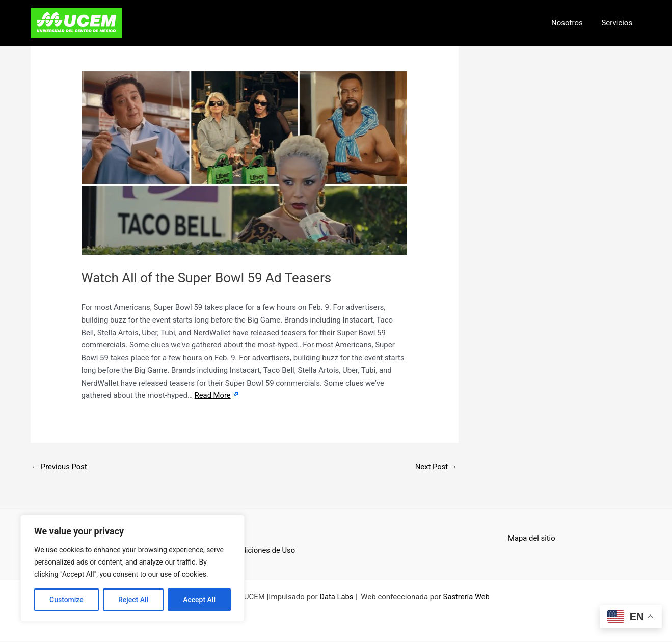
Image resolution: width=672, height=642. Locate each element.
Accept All (199, 600)
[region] (132, 568)
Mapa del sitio (532, 538)
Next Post (436, 467)
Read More (213, 395)
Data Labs (336, 597)
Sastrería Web (466, 597)
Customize (66, 600)
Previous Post (60, 467)
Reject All (133, 600)
